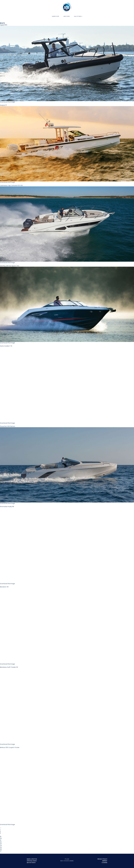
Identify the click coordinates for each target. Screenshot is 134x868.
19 (1, 837)
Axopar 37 (67, 143)
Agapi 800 (67, 62)
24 (1, 846)
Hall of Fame (77, 16)
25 (1, 847)
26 (1, 849)
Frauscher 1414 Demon (67, 464)
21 (1, 840)
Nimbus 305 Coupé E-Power (67, 785)
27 (1, 851)
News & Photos (32, 859)
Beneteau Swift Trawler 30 (67, 705)
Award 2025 (55, 16)
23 (1, 844)
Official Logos (32, 861)
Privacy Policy (102, 859)
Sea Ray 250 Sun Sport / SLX (67, 303)
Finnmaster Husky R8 (67, 544)
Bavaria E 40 (67, 624)
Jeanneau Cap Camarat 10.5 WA (67, 223)
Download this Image (7, 102)
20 (1, 838)
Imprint (105, 861)
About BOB (67, 16)
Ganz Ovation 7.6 (67, 384)
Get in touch (31, 863)
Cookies (104, 863)
